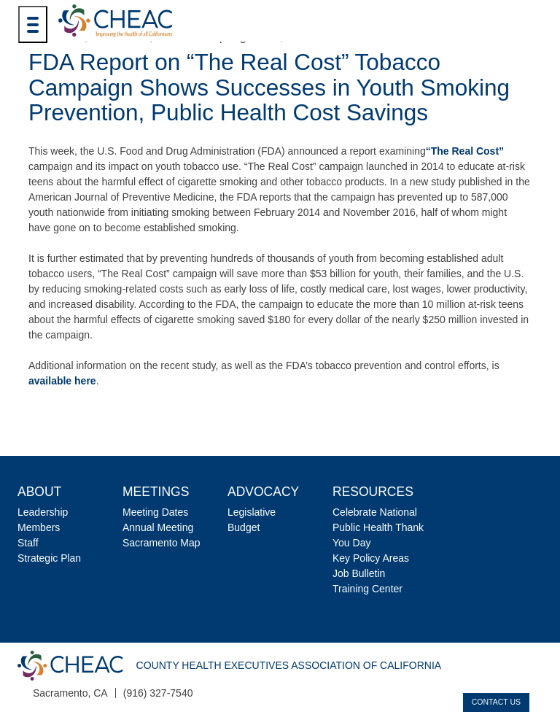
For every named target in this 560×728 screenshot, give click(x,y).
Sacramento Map (162, 543)
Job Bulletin (359, 573)
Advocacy (263, 492)
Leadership (43, 512)
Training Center (367, 589)
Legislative (252, 512)
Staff (28, 543)
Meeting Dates (155, 512)
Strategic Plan (49, 558)
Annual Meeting (158, 527)
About (39, 492)
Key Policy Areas (371, 558)
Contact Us (496, 702)
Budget (244, 527)
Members (39, 527)
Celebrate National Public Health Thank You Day (378, 527)
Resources (373, 492)
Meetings (156, 492)
